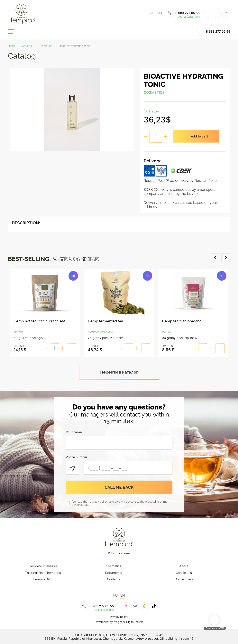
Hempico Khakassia (43, 566)
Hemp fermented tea (105, 321)
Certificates (184, 573)
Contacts (114, 579)
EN (160, 13)
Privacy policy (119, 616)
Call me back (119, 487)
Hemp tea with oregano (182, 321)
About (184, 566)
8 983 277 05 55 (183, 13)
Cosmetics (45, 46)
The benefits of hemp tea (43, 573)
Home (12, 46)
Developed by (104, 622)
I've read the (80, 501)
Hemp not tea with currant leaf (39, 321)
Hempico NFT (43, 579)
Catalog (27, 46)
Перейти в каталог (119, 372)
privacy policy (99, 501)
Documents (114, 573)
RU (152, 13)
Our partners (184, 579)
